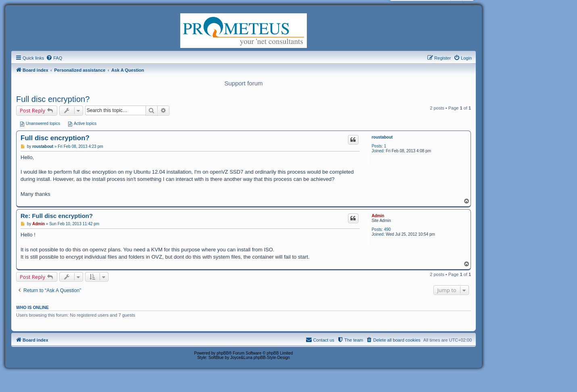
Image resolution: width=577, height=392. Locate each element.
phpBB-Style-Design (272, 358)
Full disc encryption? (53, 99)
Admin (378, 216)
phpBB (223, 353)
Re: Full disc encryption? (57, 216)
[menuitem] (54, 58)
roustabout (382, 137)
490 (387, 229)
